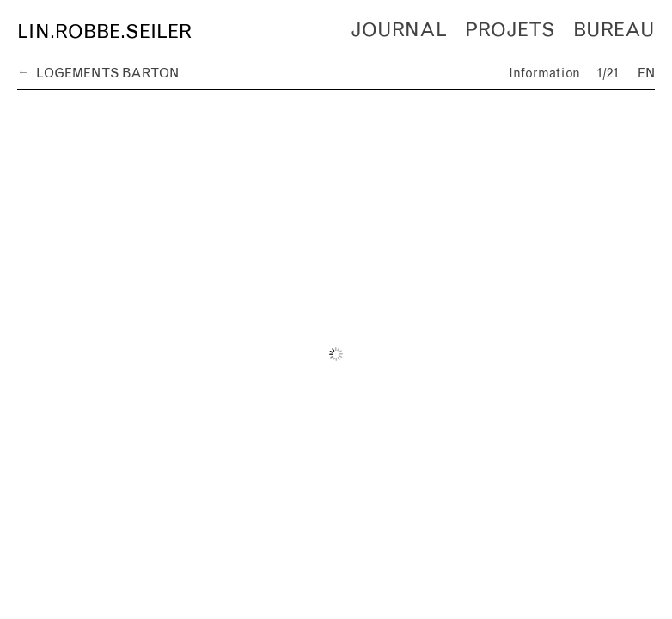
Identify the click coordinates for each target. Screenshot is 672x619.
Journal (399, 31)
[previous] (177, 355)
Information (544, 74)
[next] (495, 355)
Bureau (614, 31)
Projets (510, 31)
